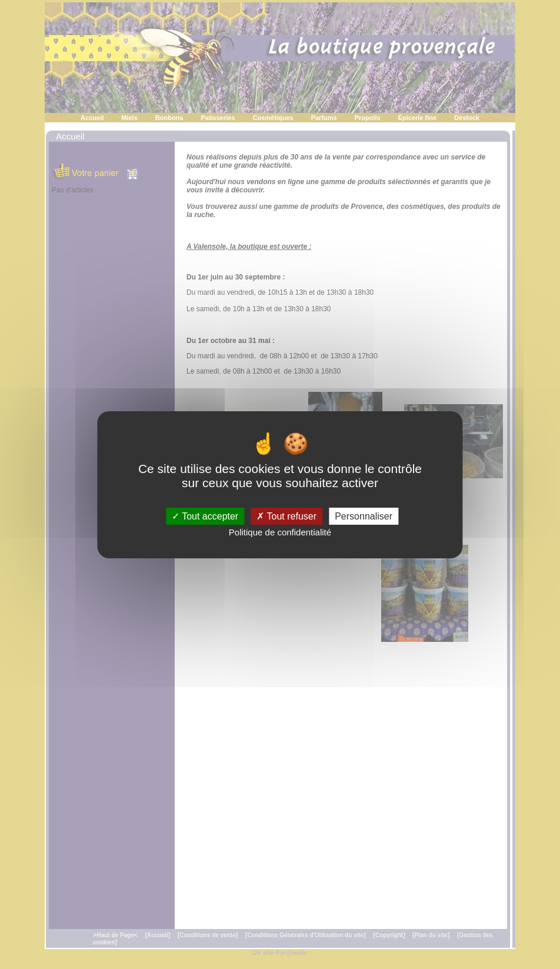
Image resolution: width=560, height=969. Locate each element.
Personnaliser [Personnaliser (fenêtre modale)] (364, 516)
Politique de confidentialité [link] (280, 532)
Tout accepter (205, 516)
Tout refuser (286, 516)
